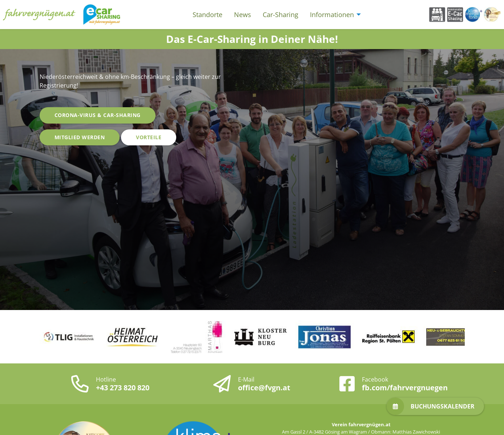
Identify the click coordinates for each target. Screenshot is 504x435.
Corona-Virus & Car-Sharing (98, 115)
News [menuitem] (243, 15)
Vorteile (149, 137)
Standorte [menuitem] (207, 15)
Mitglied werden (80, 137)
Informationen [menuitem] (332, 15)
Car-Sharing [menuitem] (281, 15)
